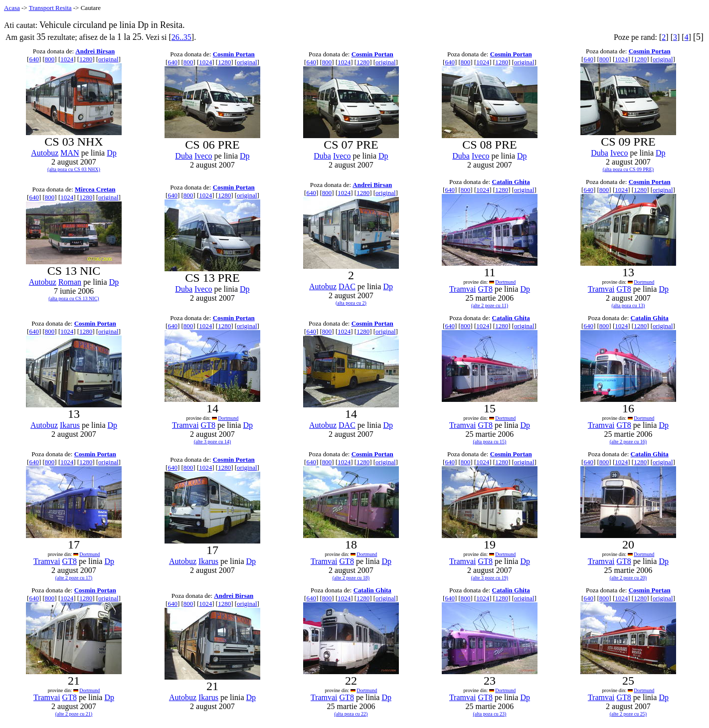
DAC (347, 286)
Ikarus (70, 425)
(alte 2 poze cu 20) (628, 578)
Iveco (203, 156)
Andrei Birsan (95, 51)
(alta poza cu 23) (489, 714)
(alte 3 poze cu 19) (490, 578)
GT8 (485, 289)
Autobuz (45, 153)
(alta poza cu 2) (351, 303)
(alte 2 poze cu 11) (490, 305)
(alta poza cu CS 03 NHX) (74, 169)
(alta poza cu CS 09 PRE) (628, 169)
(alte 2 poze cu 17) (74, 578)
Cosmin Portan (234, 54)
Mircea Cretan (95, 189)
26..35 (181, 37)
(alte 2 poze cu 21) (74, 714)
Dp (112, 153)
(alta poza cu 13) (628, 305)
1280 (86, 59)
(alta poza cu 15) (489, 442)
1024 (67, 59)
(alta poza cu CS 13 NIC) (74, 298)
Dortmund (505, 282)
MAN (70, 153)
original (108, 59)
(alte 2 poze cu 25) (628, 714)
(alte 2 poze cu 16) (628, 442)
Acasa (12, 8)
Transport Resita (50, 8)
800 (50, 59)
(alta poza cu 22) (351, 714)
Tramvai (463, 289)
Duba (184, 156)
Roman (70, 282)
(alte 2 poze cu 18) (351, 578)
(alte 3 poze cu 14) (212, 442)
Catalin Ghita (511, 182)
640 (34, 59)
